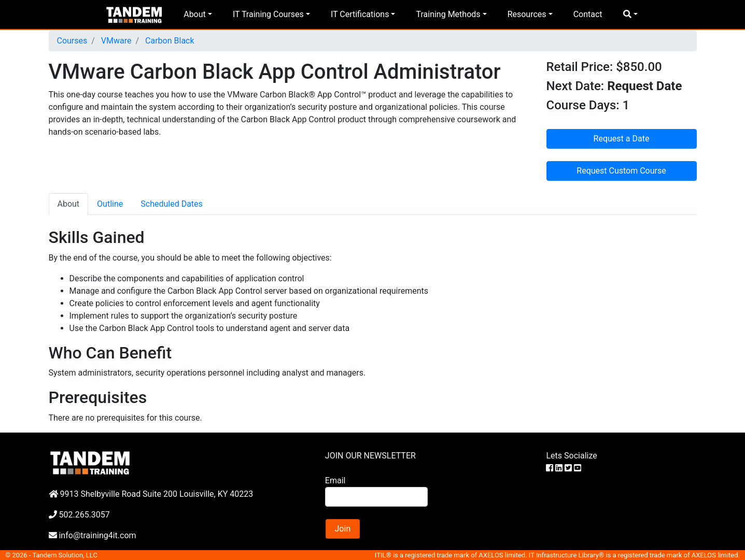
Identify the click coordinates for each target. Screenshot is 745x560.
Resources (527, 14)
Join (343, 529)
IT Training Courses (268, 14)
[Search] (376, 497)
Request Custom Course (621, 171)
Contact (588, 14)
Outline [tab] (110, 204)
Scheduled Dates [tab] (172, 204)
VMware (115, 41)
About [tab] (69, 204)
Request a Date (622, 139)
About (195, 14)
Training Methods (448, 14)
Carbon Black (168, 41)
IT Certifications (360, 14)
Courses (72, 41)
